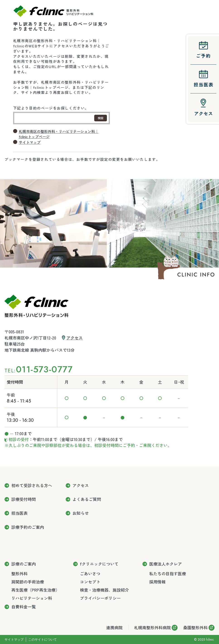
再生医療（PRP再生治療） (35, 590)
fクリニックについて (99, 564)
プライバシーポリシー (100, 598)
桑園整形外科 (195, 628)
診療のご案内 (24, 564)
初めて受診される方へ (32, 485)
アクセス (75, 338)
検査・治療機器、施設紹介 (104, 590)
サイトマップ (30, 142)
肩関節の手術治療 (28, 582)
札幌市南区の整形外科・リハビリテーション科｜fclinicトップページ (59, 134)
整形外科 (19, 573)
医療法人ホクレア (166, 564)
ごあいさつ (90, 573)
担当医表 (19, 513)
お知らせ (81, 513)
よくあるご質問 (87, 499)
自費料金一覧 (24, 607)
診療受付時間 (24, 499)
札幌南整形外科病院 (152, 628)
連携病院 (114, 628)
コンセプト (90, 582)
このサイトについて (43, 639)
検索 (101, 118)
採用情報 (157, 582)
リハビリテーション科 (32, 598)
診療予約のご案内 (28, 527)
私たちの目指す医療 (168, 573)
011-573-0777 (44, 369)
